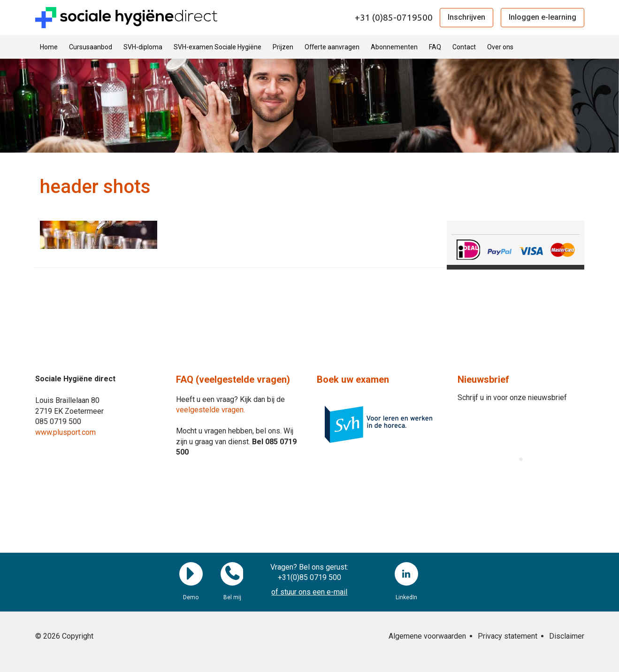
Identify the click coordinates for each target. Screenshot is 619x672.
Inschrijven (466, 17)
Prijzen (283, 47)
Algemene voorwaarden (427, 636)
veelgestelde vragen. (210, 410)
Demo (191, 574)
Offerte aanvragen (332, 47)
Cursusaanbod (91, 47)
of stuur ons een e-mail (309, 592)
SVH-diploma (143, 47)
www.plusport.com (65, 432)
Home (49, 47)
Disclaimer (567, 636)
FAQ (435, 47)
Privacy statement (508, 636)
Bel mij (232, 574)
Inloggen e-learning (543, 17)
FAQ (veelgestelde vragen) (233, 379)
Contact (464, 47)
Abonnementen (394, 47)
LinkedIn (406, 574)
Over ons (500, 47)
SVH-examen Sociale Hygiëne (218, 47)
